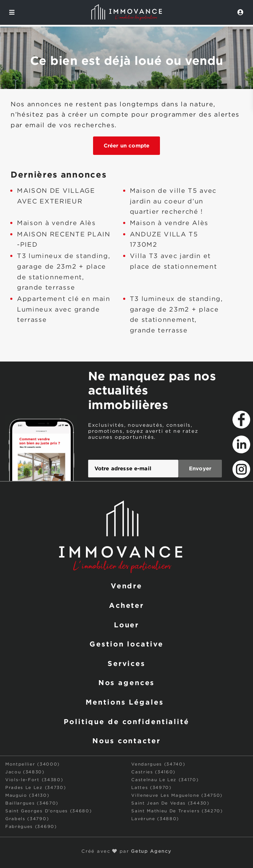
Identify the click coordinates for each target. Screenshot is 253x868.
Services (126, 663)
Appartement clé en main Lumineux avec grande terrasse (64, 310)
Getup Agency (151, 852)
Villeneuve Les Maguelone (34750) (177, 796)
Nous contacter (126, 740)
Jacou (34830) (25, 772)
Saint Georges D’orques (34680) (48, 811)
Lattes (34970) (151, 788)
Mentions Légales (125, 702)
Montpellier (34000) (33, 764)
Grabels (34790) (27, 819)
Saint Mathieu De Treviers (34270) (177, 811)
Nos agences (127, 682)
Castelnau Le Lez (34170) (165, 780)
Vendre (126, 586)
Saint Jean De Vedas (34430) (170, 803)
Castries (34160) (153, 772)
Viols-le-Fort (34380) (34, 780)
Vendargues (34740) (158, 764)
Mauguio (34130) (27, 796)
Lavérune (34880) (155, 819)
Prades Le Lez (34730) (36, 788)
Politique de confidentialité (126, 721)
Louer (126, 625)
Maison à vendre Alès (56, 223)
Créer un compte (126, 145)
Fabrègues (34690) (31, 827)
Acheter (126, 605)
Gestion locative (126, 644)
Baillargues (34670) (32, 803)
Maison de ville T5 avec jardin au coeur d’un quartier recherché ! (173, 201)
